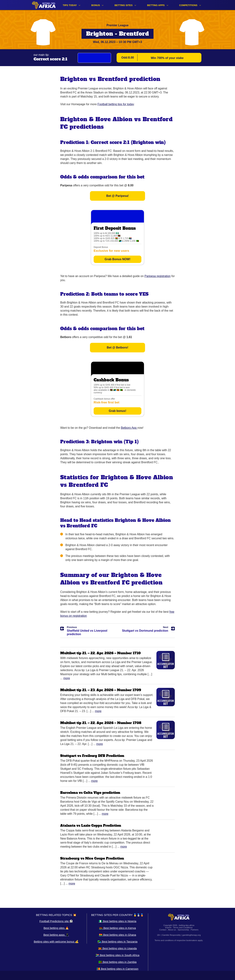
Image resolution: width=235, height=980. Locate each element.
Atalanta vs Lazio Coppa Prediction (91, 825)
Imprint (168, 927)
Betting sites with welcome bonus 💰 (56, 942)
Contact (163, 930)
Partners (195, 930)
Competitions (188, 5)
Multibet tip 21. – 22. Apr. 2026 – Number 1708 (101, 723)
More (67, 678)
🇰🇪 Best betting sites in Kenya (117, 928)
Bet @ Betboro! (118, 348)
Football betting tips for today (116, 104)
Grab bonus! (117, 411)
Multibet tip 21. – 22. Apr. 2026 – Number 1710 (100, 653)
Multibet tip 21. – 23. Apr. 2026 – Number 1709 (101, 690)
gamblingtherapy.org (191, 935)
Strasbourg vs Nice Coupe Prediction (92, 858)
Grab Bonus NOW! (117, 259)
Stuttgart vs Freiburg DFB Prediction (92, 756)
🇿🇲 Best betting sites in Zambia (117, 962)
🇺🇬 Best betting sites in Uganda (117, 948)
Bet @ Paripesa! (117, 196)
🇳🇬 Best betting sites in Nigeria (118, 921)
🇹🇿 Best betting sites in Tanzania (117, 942)
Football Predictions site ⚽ (56, 921)
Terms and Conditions (183, 927)
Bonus (96, 5)
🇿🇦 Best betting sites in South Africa (117, 955)
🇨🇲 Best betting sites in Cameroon (117, 969)
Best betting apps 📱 (56, 935)
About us (172, 930)
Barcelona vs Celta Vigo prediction (90, 793)
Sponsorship (183, 930)
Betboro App (129, 428)
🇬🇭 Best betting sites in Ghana (117, 935)
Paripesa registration (158, 276)
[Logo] (44, 5)
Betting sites (124, 5)
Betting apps (156, 5)
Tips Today (70, 5)
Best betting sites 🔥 (56, 928)
